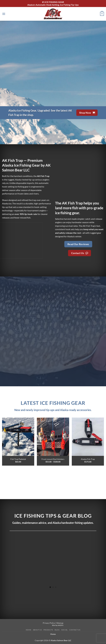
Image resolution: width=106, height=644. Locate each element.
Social (64, 630)
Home (29, 630)
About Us (37, 630)
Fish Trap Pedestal (18, 459)
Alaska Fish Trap (88, 459)
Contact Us (75, 630)
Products (48, 630)
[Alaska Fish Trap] (88, 437)
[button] (4, 14)
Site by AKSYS (58, 625)
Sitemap (60, 623)
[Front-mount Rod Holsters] (53, 437)
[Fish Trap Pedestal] (18, 437)
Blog (57, 630)
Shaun (5, 200)
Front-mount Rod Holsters (53, 459)
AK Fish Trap (72, 203)
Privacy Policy (49, 623)
